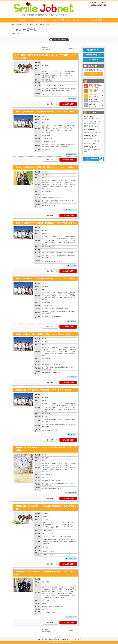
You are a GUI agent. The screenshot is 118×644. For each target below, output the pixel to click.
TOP (39, 639)
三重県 (86, 152)
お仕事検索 (21, 20)
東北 (89, 132)
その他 (97, 126)
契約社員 (86, 143)
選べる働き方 (78, 20)
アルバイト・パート (89, 141)
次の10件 (71, 49)
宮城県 (90, 150)
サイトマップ (76, 639)
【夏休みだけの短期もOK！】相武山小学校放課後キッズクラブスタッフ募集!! (45, 223)
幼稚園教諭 (98, 119)
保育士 (92, 119)
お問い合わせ (66, 639)
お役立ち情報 (59, 20)
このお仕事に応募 (68, 104)
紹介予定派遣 (93, 143)
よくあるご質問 (97, 20)
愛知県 (100, 150)
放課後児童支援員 (89, 121)
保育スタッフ (87, 124)
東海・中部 (98, 132)
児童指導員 (87, 126)
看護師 (92, 126)
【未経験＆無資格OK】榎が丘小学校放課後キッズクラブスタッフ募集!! (42, 334)
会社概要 (45, 639)
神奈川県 (95, 150)
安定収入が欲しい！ (93, 91)
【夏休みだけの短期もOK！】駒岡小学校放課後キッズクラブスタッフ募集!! (44, 167)
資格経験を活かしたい (93, 86)
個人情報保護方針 (55, 639)
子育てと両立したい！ (93, 95)
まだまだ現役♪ (93, 105)
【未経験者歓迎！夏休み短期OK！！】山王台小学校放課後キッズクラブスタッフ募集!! (45, 507)
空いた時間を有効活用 (93, 100)
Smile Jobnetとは (40, 20)
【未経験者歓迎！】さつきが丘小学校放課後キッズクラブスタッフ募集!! (42, 390)
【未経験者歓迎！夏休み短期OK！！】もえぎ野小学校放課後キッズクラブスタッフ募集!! (45, 449)
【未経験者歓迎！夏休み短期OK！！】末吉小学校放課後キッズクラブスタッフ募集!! (45, 573)
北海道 (86, 132)
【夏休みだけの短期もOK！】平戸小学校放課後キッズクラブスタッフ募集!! (44, 112)
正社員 (97, 141)
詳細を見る (50, 104)
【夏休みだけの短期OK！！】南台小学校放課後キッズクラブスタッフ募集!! (44, 279)
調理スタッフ (95, 124)
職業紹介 (89, 139)
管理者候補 (87, 119)
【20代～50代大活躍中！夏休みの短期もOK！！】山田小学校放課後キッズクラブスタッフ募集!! (45, 56)
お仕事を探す (93, 74)
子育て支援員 (98, 121)
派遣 (85, 139)
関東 (93, 132)
